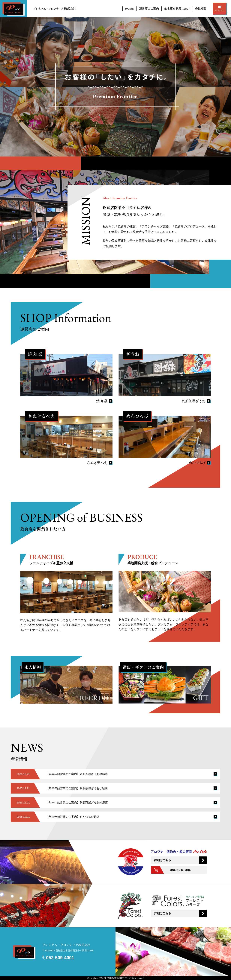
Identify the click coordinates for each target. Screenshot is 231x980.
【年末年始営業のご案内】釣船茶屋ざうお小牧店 (77, 788)
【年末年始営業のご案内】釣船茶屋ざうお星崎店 (77, 774)
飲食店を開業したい (177, 9)
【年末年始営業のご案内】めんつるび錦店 (73, 817)
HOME (129, 9)
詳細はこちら (163, 860)
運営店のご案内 (149, 9)
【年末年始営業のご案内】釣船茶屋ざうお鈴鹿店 (77, 802)
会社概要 (201, 9)
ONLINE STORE (180, 870)
